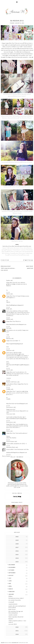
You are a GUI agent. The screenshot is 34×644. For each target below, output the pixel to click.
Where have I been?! (20, 96)
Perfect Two (15, 187)
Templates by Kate (23, 643)
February (12, 592)
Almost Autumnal (15, 162)
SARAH (8, 319)
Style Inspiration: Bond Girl (16, 617)
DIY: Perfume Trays (8, 253)
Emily (8, 309)
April (10, 586)
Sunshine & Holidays (8, 211)
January (11, 594)
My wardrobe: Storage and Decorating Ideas (16, 612)
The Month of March (26, 118)
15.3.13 (8, 455)
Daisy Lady (26, 255)
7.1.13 (8, 446)
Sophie (8, 280)
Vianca (8, 431)
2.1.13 (8, 337)
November (12, 567)
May (10, 583)
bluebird (11, 619)
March (11, 589)
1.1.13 (8, 292)
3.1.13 (8, 421)
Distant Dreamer (27, 162)
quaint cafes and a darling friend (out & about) (17, 607)
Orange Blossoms (25, 187)
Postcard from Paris (15, 255)
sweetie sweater (13, 615)
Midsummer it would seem (23, 211)
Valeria (8, 294)
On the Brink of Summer (10, 94)
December (12, 565)
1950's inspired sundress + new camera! (8, 269)
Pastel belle (5, 162)
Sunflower (7, 187)
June (10, 581)
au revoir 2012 (13, 624)
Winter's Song (17, 213)
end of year (6, 260)
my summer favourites (15, 600)
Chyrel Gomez (10, 441)
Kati (7, 328)
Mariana (9, 338)
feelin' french (12, 609)
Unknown (9, 350)
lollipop (10, 596)
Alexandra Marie (11, 447)
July (10, 578)
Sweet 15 (5, 248)
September (12, 573)
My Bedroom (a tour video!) (16, 598)
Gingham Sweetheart (21, 116)
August (11, 575)
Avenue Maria (8, 643)
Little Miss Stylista (11, 438)
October (11, 570)
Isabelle (8, 389)
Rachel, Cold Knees (12, 382)
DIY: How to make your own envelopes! (20, 251)
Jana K (8, 370)
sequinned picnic (13, 604)
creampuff (11, 602)
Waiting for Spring (17, 241)
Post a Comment (7, 456)
